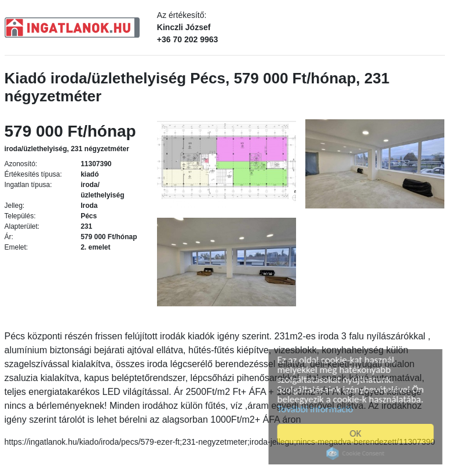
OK (357, 433)
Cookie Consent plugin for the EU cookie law (357, 453)
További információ (317, 409)
